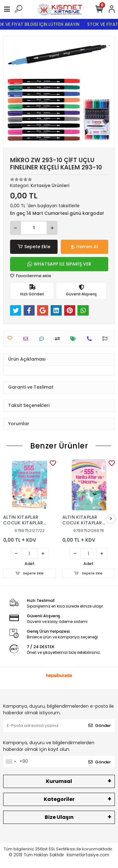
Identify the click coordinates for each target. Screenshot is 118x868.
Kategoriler (59, 799)
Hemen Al (84, 247)
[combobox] (11, 762)
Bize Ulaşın (59, 817)
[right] (111, 519)
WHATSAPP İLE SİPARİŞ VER (59, 264)
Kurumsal (59, 781)
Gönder (100, 725)
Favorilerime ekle (31, 276)
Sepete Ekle (34, 247)
